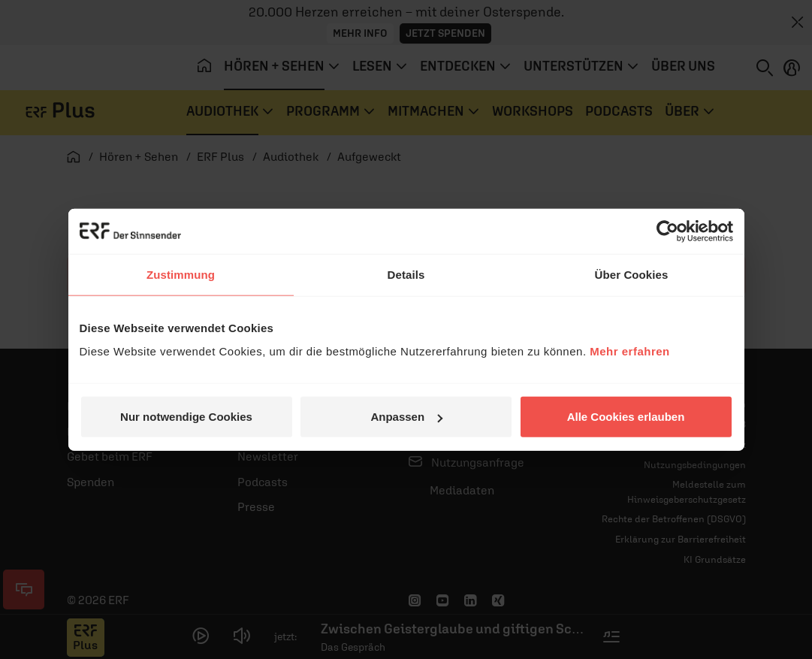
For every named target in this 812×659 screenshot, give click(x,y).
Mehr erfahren (630, 351)
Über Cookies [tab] (632, 274)
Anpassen (406, 417)
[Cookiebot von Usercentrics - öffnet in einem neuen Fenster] (667, 231)
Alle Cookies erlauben (626, 417)
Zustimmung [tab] (181, 274)
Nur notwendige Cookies (186, 417)
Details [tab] (406, 274)
